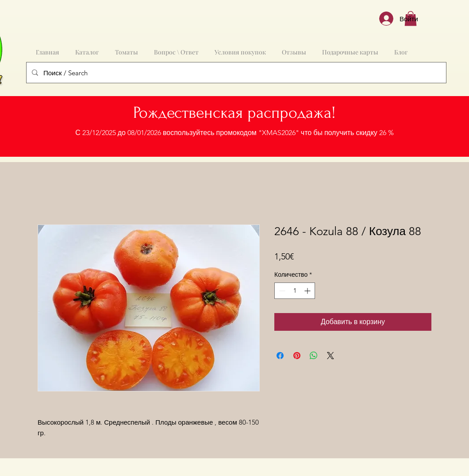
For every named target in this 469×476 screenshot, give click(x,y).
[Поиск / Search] (235, 73)
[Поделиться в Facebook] (280, 356)
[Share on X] (331, 356)
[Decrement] (281, 291)
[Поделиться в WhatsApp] (314, 356)
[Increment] (308, 291)
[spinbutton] (295, 291)
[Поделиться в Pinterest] (297, 356)
